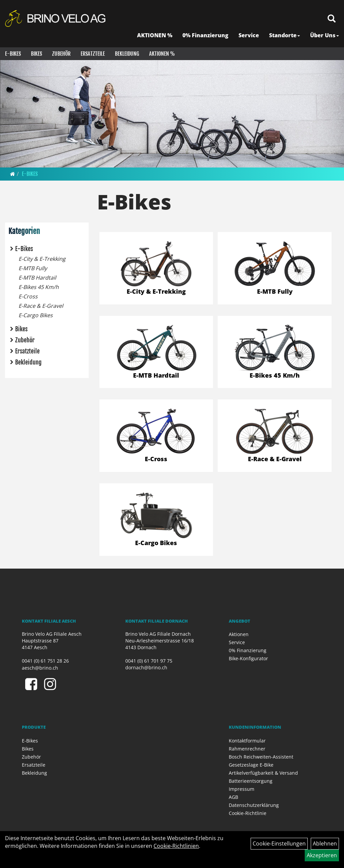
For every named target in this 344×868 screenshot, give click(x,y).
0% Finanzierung (205, 35)
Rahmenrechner (247, 749)
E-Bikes (13, 54)
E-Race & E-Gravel (41, 306)
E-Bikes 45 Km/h (39, 287)
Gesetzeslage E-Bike (251, 765)
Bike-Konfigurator (248, 658)
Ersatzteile (93, 54)
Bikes (36, 54)
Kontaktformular (247, 741)
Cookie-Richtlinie (248, 813)
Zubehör (61, 54)
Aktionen (239, 634)
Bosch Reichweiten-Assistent (261, 757)
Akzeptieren (322, 855)
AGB (233, 797)
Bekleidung (127, 54)
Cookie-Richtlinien (176, 846)
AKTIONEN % (155, 35)
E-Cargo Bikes (36, 315)
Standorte (285, 35)
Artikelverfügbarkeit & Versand (263, 773)
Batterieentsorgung (251, 781)
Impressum (242, 789)
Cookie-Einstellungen (279, 843)
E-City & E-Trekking (42, 259)
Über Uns (325, 35)
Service (249, 35)
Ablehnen (325, 843)
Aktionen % (162, 54)
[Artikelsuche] (332, 19)
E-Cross (28, 296)
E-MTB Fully (33, 268)
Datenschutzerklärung (254, 805)
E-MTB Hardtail (37, 278)
